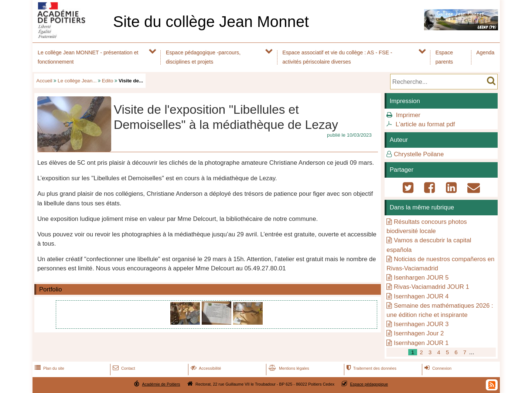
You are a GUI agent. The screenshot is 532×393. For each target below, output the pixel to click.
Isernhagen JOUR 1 (421, 343)
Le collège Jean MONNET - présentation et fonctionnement (88, 57)
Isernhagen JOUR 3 (421, 324)
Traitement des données (371, 368)
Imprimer (408, 115)
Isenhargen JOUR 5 (421, 278)
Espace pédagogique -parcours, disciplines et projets (203, 57)
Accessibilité (205, 368)
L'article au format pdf (425, 124)
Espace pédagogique (369, 384)
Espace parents (444, 57)
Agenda (485, 52)
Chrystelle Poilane (419, 154)
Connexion (437, 368)
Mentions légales (288, 368)
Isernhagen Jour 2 (419, 333)
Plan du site (49, 368)
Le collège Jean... (77, 81)
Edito (108, 81)
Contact (123, 368)
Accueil (44, 81)
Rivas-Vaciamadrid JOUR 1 (432, 287)
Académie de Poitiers (161, 384)
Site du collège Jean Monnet (211, 22)
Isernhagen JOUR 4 (421, 296)
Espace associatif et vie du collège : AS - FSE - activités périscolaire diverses (337, 57)
